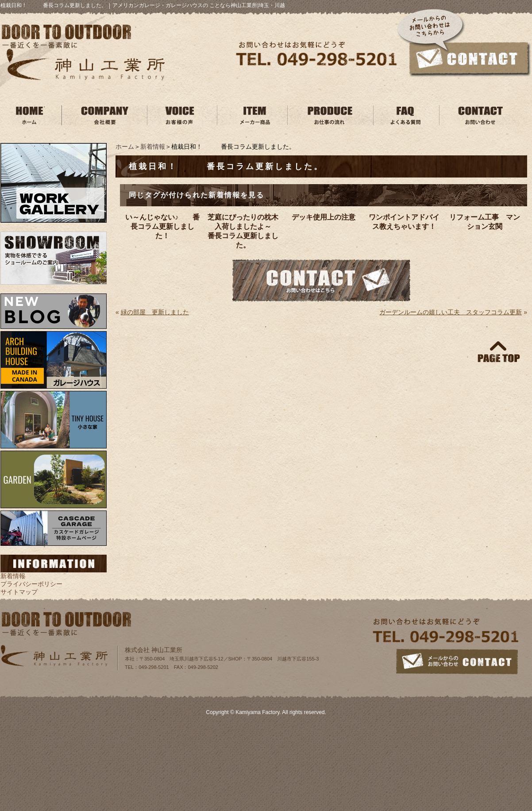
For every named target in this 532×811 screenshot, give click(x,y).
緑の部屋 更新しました (155, 312)
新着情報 (153, 147)
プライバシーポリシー (31, 584)
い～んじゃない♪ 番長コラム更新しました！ (162, 226)
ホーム (125, 147)
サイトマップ (19, 592)
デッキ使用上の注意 (324, 217)
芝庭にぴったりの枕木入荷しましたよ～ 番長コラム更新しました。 (244, 231)
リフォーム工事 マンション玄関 (485, 222)
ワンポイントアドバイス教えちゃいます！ (404, 222)
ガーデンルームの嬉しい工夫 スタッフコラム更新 (451, 312)
